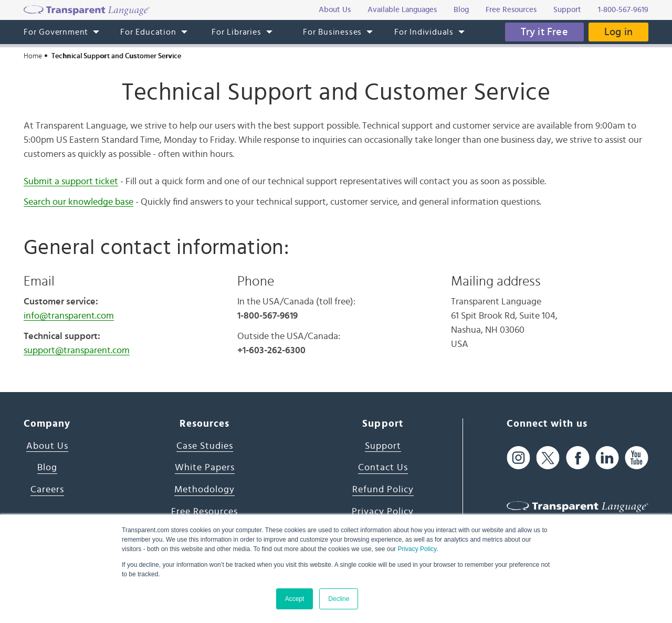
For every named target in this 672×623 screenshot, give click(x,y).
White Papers (205, 468)
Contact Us (383, 468)
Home (33, 56)
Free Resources (204, 512)
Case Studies (205, 446)
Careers (47, 490)
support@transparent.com (77, 351)
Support (383, 446)
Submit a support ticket (71, 182)
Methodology (204, 490)
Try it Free (544, 32)
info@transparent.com (69, 316)
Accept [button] (295, 599)
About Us (47, 446)
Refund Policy (383, 490)
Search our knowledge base (78, 202)
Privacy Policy (417, 549)
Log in (618, 32)
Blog (47, 468)
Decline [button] (339, 599)
